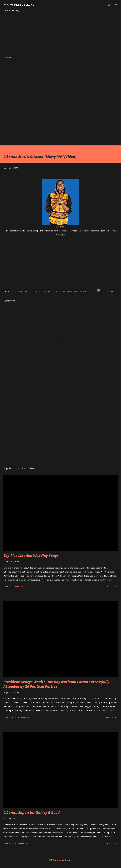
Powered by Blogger (61, 860)
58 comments (20, 843)
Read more (112, 587)
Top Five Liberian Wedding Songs (31, 556)
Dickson (45, 291)
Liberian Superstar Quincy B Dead (32, 812)
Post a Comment (22, 717)
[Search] (109, 5)
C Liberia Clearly (19, 5)
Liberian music (86, 291)
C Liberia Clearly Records (26, 291)
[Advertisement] (61, 34)
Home (8, 57)
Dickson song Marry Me (64, 291)
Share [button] (111, 291)
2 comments (19, 587)
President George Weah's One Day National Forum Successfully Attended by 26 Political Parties (56, 684)
